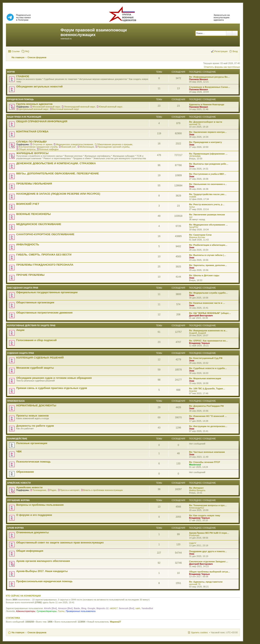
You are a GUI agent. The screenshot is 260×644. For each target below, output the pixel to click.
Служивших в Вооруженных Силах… (210, 87)
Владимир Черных (199, 343)
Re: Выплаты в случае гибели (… (208, 255)
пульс (192, 207)
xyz (191, 217)
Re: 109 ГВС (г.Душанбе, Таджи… (207, 389)
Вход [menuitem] (235, 51)
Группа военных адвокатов (34, 104)
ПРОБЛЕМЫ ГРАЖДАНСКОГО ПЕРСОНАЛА (45, 265)
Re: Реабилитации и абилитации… (208, 245)
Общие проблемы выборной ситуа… (210, 572)
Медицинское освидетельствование (74, 144)
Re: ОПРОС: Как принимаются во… (209, 341)
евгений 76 (195, 124)
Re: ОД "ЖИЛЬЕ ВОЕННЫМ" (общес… (210, 313)
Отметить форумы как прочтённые (222, 67)
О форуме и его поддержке (34, 515)
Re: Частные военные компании (207, 452)
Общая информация (30, 551)
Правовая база (16, 401)
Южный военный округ (111, 107)
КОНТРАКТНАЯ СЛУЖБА (32, 131)
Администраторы (25, 611)
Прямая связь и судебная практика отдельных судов (52, 388)
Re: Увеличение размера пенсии (207, 215)
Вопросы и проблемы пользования (40, 505)
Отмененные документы (32, 532)
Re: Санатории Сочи (200, 235)
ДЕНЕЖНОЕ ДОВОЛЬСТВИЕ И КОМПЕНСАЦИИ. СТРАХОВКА (56, 163)
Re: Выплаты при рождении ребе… (209, 164)
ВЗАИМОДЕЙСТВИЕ (17, 439)
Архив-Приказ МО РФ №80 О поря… (209, 533)
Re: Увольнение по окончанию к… (208, 184)
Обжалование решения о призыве (115, 144)
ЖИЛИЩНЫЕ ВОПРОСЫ (32, 153)
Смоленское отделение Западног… (209, 561)
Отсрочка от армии (42, 144)
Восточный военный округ (66, 109)
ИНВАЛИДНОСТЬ (28, 244)
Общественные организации (35, 302)
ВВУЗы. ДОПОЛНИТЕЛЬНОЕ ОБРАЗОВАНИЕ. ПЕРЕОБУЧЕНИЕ (58, 173)
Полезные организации (32, 443)
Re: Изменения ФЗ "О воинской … (208, 416)
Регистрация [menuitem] (221, 51)
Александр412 (197, 508)
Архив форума (15, 528)
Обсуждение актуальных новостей (39, 86)
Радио (53, 490)
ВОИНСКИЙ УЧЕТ (28, 204)
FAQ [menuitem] (27, 51)
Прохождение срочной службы (114, 147)
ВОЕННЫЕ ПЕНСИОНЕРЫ (34, 214)
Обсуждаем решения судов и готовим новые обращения (54, 378)
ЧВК (19, 451)
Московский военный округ (46, 107)
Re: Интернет (196, 488)
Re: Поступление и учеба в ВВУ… (208, 174)
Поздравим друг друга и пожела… (208, 551)
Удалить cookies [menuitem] (199, 632)
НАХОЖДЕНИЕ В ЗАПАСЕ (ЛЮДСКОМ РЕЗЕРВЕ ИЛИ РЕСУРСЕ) (58, 194)
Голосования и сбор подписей (36, 340)
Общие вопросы (27, 149)
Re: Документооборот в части (206, 122)
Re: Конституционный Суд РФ (206, 358)
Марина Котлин (197, 237)
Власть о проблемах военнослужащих (103, 490)
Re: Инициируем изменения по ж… (208, 331)
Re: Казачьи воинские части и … (207, 303)
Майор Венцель (197, 490)
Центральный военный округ (34, 109)
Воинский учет (69, 147)
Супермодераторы (47, 611)
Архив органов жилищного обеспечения (43, 561)
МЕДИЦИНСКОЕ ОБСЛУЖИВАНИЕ (39, 224)
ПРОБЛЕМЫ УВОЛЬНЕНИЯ (34, 184)
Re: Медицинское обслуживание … (209, 225)
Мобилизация (87, 147)
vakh (138, 608)
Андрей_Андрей (198, 333)
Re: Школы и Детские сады (204, 275)
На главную (18, 632)
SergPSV (194, 227)
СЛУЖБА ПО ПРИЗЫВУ (31, 142)
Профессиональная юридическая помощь (44, 581)
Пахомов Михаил (199, 79)
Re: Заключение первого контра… (208, 132)
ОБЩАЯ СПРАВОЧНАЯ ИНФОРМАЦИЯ (42, 121)
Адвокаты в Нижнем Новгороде (207, 104)
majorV (193, 543)
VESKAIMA (195, 156)
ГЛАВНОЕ (23, 76)
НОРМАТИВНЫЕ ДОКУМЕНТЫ (36, 405)
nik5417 (114, 608)
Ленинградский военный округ (80, 107)
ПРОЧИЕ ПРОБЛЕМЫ (30, 275)
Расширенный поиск (235, 33)
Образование (25, 472)
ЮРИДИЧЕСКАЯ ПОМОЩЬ (20, 99)
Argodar (193, 391)
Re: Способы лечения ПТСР (205, 462)
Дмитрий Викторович (201, 316)
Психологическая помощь (34, 462)
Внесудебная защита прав (23, 288)
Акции (20, 330)
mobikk (193, 197)
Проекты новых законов (32, 416)
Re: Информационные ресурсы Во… (209, 77)
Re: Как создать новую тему (205, 515)
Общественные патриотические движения (44, 313)
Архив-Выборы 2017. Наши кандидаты (42, 571)
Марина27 (116, 622)
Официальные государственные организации (47, 292)
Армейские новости (19, 483)
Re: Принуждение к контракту (205, 142)
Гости (61, 611)
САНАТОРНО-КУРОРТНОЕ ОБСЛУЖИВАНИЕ (45, 234)
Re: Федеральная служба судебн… (209, 293)
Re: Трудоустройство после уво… (208, 194)
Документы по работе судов (35, 426)
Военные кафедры (49, 149)
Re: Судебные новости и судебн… (208, 368)
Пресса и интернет (70, 490)
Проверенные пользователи (81, 611)
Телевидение (39, 490)
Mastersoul (195, 465)
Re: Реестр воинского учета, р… (207, 204)
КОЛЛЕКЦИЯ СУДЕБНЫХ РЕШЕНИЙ (40, 358)
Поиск (229, 33)
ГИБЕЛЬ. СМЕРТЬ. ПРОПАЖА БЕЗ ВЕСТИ (44, 255)
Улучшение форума (18, 500)
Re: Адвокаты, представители (206, 582)
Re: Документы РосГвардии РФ (206, 406)
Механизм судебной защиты (35, 368)
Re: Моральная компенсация (205, 378)
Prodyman (194, 535)
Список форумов (37, 632)
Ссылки (16, 51)
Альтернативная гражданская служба (38, 147)
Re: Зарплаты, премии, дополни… (208, 265)
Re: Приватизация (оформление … (208, 154)
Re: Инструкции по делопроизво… (208, 426)
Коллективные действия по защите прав (31, 326)
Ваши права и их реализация (24, 117)
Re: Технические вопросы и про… (208, 505)
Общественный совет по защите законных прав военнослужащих (60, 543)
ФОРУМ (11, 72)
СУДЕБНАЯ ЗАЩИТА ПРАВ (21, 353)
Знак (192, 134)
